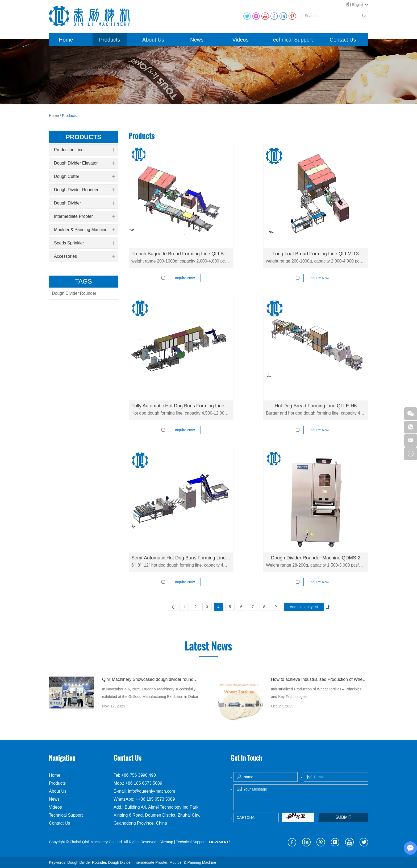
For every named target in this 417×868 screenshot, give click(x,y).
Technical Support (292, 40)
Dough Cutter (85, 177)
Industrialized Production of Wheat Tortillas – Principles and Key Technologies (316, 693)
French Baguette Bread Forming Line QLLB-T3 (181, 254)
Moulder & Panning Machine (85, 230)
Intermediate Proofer (85, 216)
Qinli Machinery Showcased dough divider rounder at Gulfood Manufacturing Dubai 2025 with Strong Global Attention (151, 679)
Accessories (85, 256)
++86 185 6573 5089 (155, 799)
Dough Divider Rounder (85, 190)
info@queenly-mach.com (151, 791)
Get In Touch (246, 758)
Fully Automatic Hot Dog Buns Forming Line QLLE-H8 (181, 406)
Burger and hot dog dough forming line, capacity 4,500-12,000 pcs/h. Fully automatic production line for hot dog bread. (316, 413)
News (197, 40)
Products (110, 40)
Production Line (85, 150)
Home (66, 40)
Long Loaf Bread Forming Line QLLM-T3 (316, 254)
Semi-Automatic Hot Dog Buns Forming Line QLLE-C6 (181, 558)
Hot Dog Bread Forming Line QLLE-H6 (316, 406)
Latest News (208, 646)
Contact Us (343, 40)
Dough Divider (85, 203)
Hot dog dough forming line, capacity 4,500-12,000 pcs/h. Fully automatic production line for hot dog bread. (181, 413)
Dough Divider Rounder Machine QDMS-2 (316, 558)
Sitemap (166, 842)
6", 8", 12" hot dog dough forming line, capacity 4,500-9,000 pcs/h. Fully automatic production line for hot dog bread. (181, 565)
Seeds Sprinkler (85, 243)
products (84, 137)
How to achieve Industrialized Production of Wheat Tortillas (320, 679)
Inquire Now (185, 278)
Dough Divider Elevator (85, 163)
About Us (153, 40)
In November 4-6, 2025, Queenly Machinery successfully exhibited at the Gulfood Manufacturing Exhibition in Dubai (150, 693)
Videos (241, 40)
